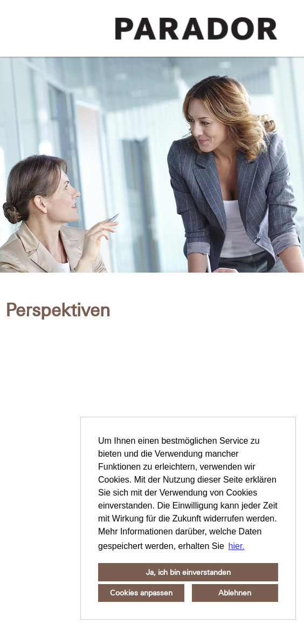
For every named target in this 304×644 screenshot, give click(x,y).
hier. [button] (237, 546)
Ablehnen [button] (235, 593)
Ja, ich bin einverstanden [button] (188, 572)
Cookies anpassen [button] (141, 593)
